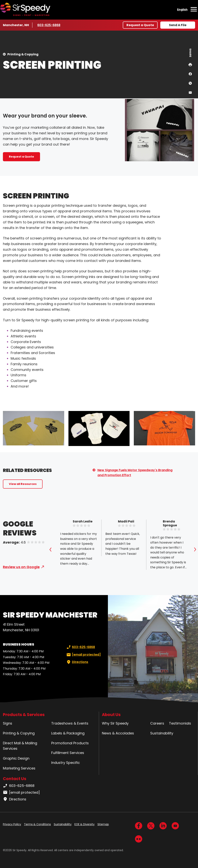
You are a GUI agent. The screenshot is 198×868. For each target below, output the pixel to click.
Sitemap (103, 824)
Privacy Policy (12, 824)
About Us (111, 715)
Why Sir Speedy (115, 723)
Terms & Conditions (37, 824)
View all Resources (23, 484)
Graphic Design (16, 758)
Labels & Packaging (68, 733)
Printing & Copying (23, 54)
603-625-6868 (49, 25)
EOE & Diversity (84, 824)
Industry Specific (66, 763)
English (182, 9)
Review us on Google (21, 567)
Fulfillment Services (68, 753)
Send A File (178, 25)
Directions (77, 662)
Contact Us (15, 779)
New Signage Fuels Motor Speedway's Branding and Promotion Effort (135, 473)
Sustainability (162, 733)
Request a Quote (140, 25)
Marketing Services (19, 768)
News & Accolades (118, 733)
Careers (157, 723)
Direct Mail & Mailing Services (20, 746)
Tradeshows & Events (70, 723)
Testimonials (180, 723)
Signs (8, 723)
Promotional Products (70, 743)
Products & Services (24, 715)
